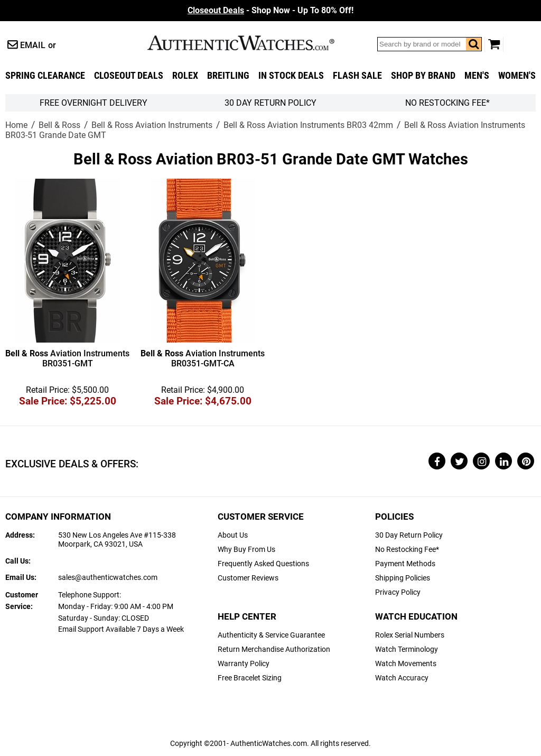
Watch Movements (406, 664)
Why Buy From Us (246, 550)
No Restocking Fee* (447, 103)
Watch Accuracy (402, 678)
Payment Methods (405, 564)
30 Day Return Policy (409, 535)
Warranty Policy (244, 664)
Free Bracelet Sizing (250, 678)
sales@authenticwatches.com (108, 578)
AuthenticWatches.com (252, 43)
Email (33, 45)
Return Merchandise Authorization (274, 649)
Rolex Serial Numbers (410, 635)
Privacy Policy (398, 592)
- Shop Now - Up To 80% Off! (270, 10)
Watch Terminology (407, 649)
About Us (233, 535)
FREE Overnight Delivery (94, 103)
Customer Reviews (248, 578)
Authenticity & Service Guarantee (271, 635)
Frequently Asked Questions (263, 564)
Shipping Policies (403, 578)
